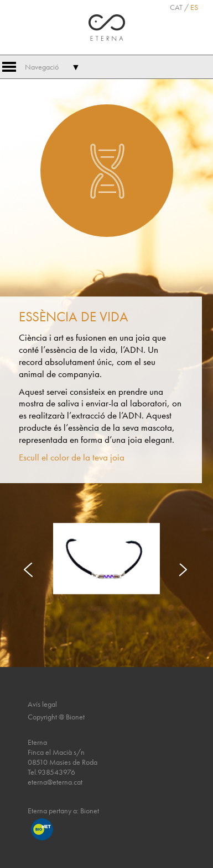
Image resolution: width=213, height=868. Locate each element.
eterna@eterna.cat (55, 782)
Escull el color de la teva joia (72, 457)
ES (194, 7)
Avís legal (42, 704)
